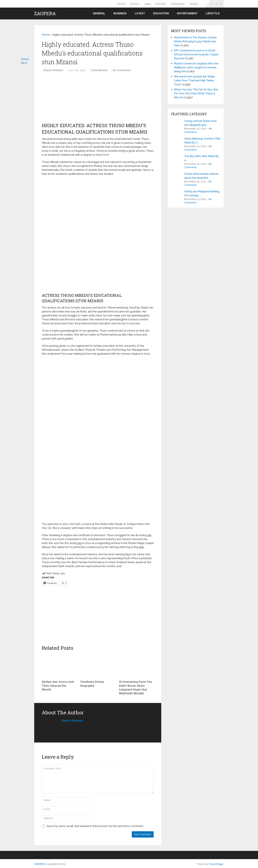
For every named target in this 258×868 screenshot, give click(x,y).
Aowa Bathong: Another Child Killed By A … (202, 141)
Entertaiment (178, 4)
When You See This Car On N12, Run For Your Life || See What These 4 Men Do (196, 93)
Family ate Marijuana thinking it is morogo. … (202, 193)
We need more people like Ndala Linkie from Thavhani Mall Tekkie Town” (194, 80)
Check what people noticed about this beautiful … (201, 176)
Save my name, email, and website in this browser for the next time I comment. (95, 825)
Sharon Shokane (53, 70)
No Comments (122, 70)
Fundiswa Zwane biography (92, 683)
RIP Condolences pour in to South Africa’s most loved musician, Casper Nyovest (196, 54)
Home (46, 35)
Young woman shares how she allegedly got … (200, 123)
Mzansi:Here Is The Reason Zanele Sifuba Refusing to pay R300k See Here (195, 41)
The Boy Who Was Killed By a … (201, 158)
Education (161, 4)
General (121, 4)
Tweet (25, 59)
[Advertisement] (70, 99)
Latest (147, 4)
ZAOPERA (45, 14)
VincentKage (216, 863)
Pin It (24, 63)
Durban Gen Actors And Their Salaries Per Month (58, 683)
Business (135, 4)
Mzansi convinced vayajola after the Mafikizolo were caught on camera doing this (196, 67)
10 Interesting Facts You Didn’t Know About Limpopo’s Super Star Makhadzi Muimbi (135, 687)
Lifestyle (194, 4)
